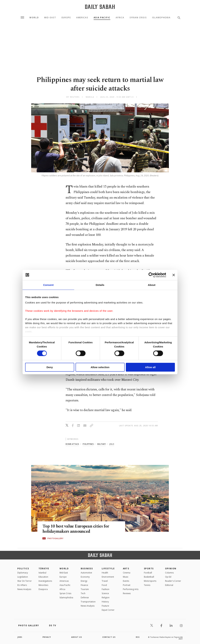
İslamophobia (66, 598)
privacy (47, 637)
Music (126, 577)
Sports (149, 569)
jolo (112, 444)
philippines (88, 444)
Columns (169, 573)
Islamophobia (161, 18)
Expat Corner (108, 610)
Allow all (150, 367)
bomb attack (72, 444)
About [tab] (152, 285)
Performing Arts (131, 589)
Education (43, 577)
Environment (108, 577)
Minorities (43, 585)
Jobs (20, 637)
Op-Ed (168, 577)
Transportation (88, 602)
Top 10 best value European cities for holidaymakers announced (77, 529)
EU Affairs (22, 585)
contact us (109, 637)
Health (105, 573)
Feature (105, 606)
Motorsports (150, 581)
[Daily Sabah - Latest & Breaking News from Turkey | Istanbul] (100, 7)
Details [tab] (100, 285)
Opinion (171, 569)
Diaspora (43, 589)
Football (148, 573)
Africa (120, 18)
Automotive (86, 573)
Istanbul (42, 573)
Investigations (45, 581)
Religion (106, 598)
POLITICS (23, 569)
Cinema (127, 573)
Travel (105, 581)
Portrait (127, 585)
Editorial (169, 585)
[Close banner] (174, 275)
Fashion (106, 589)
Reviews (127, 593)
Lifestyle (108, 569)
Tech (83, 593)
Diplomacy (23, 573)
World (34, 18)
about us (77, 637)
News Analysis (24, 589)
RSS (138, 637)
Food (104, 585)
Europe (66, 18)
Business (87, 569)
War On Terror (25, 581)
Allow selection (100, 367)
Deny (50, 367)
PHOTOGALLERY (55, 538)
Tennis (147, 585)
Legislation (23, 577)
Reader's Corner (173, 581)
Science (105, 593)
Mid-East (50, 18)
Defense (85, 598)
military (102, 444)
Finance (84, 585)
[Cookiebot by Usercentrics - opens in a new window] (151, 275)
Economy (85, 577)
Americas (82, 18)
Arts (126, 569)
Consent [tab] (48, 285)
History (105, 602)
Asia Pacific (102, 18)
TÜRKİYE (44, 569)
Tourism (85, 589)
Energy (84, 581)
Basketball (149, 577)
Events (126, 581)
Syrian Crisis (138, 18)
